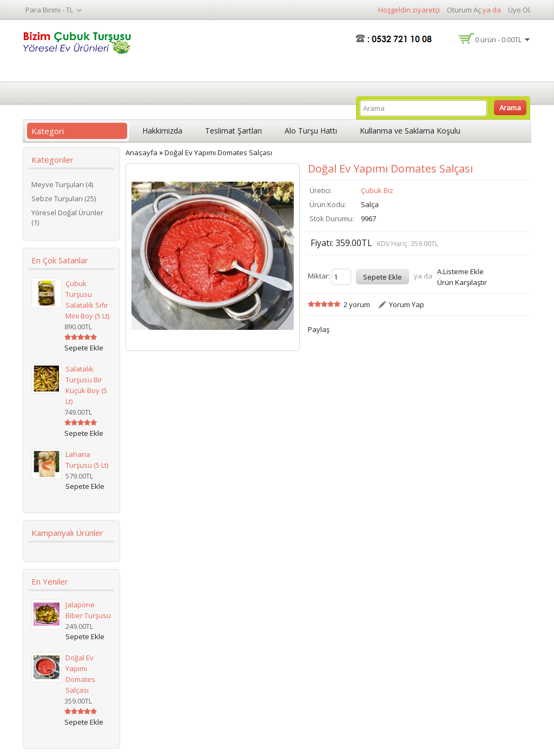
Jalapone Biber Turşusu (88, 610)
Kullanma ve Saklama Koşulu (410, 131)
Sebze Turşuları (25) (64, 198)
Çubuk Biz (377, 190)
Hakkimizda (162, 131)
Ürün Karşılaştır (462, 282)
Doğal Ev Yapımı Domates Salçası (80, 674)
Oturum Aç (464, 10)
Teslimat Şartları (233, 131)
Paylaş (319, 329)
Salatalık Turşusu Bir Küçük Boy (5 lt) (86, 385)
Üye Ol (519, 10)
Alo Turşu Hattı (311, 131)
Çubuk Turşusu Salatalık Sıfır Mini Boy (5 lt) (87, 300)
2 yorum (357, 304)
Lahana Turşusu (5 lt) (87, 460)
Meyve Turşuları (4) (62, 184)
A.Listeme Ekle (460, 271)
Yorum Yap (407, 304)
